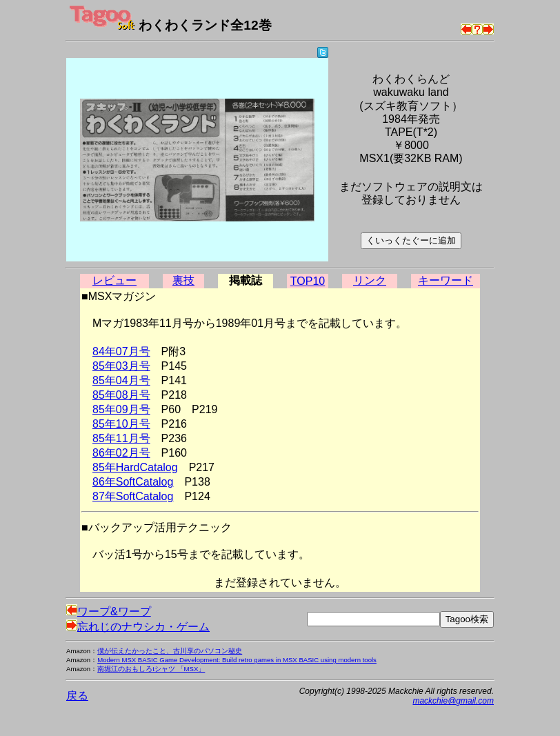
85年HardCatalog (135, 467)
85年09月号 (121, 409)
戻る (77, 696)
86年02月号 (121, 453)
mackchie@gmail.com (453, 701)
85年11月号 (121, 438)
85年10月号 (121, 424)
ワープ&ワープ (109, 611)
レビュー (114, 280)
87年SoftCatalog (133, 496)
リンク (370, 280)
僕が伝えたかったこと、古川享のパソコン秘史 (170, 651)
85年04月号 (121, 380)
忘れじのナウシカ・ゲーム (138, 627)
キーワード (446, 280)
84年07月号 (121, 351)
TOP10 (308, 281)
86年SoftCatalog (133, 482)
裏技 (183, 280)
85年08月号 (121, 395)
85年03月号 (121, 366)
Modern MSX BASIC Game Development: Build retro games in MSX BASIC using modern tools (237, 660)
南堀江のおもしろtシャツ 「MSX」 (151, 669)
